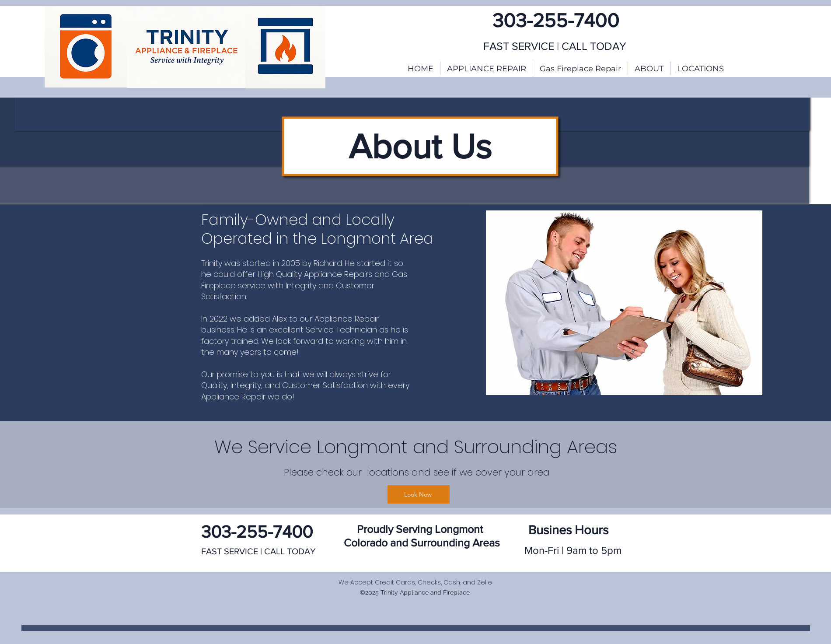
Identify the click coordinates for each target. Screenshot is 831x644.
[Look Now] (419, 494)
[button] (700, 68)
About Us (420, 146)
